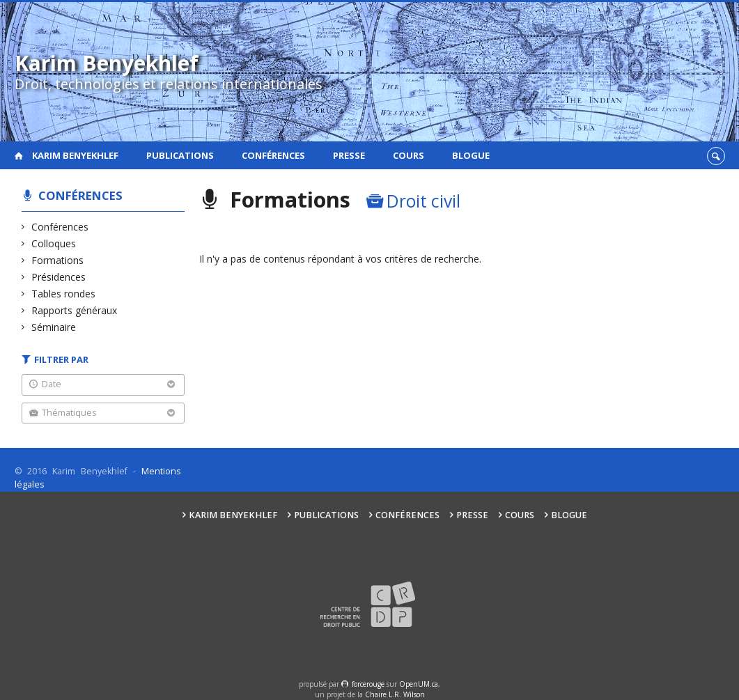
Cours (409, 155)
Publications (180, 155)
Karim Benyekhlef (75, 155)
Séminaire (54, 327)
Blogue (471, 155)
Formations (58, 260)
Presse (349, 155)
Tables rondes (64, 294)
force (368, 684)
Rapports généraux (75, 310)
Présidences (59, 277)
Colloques (54, 243)
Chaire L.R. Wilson (395, 694)
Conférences (273, 155)
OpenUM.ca (419, 684)
